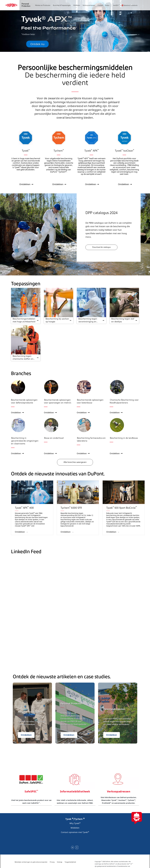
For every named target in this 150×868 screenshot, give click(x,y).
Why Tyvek (75, 823)
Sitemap (60, 862)
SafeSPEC (116, 6)
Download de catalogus (101, 247)
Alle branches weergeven (75, 462)
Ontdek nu (37, 44)
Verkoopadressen (89, 5)
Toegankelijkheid (70, 862)
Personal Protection (26, 5)
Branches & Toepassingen (62, 5)
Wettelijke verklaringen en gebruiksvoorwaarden (31, 862)
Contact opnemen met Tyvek (75, 832)
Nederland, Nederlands (131, 6)
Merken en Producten (43, 5)
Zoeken (106, 6)
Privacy (52, 862)
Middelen (77, 5)
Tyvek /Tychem (75, 819)
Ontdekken (17, 413)
